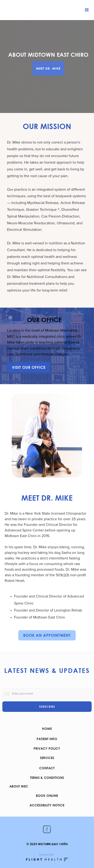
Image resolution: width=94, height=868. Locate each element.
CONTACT (47, 768)
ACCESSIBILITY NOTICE (47, 805)
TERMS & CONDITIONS (47, 778)
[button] (87, 10)
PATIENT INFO (47, 739)
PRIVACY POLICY (47, 748)
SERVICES (47, 758)
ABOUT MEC (19, 786)
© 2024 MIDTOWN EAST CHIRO (47, 844)
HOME (47, 729)
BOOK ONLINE (47, 796)
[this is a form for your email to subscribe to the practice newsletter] (47, 694)
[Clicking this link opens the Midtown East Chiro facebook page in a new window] (47, 829)
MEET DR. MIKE (48, 68)
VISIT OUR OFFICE (29, 367)
